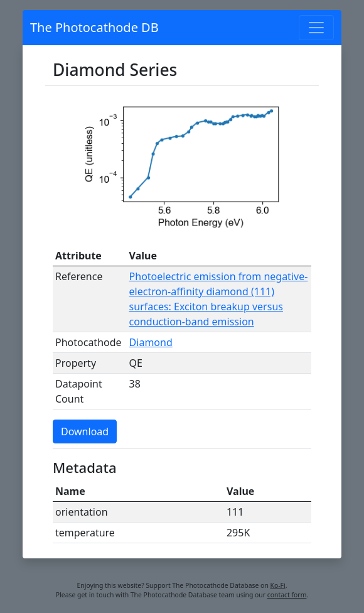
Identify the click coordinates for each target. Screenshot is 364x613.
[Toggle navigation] (316, 28)
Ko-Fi (278, 585)
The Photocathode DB (94, 27)
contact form (287, 595)
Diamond (151, 342)
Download (85, 431)
